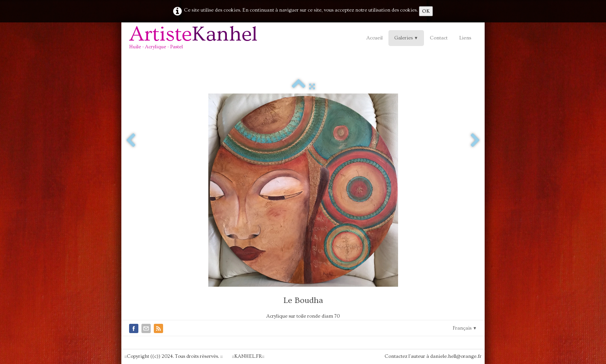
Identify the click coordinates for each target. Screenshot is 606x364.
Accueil (374, 38)
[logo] (196, 40)
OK (426, 11)
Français (465, 328)
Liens (465, 38)
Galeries (406, 38)
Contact (439, 38)
